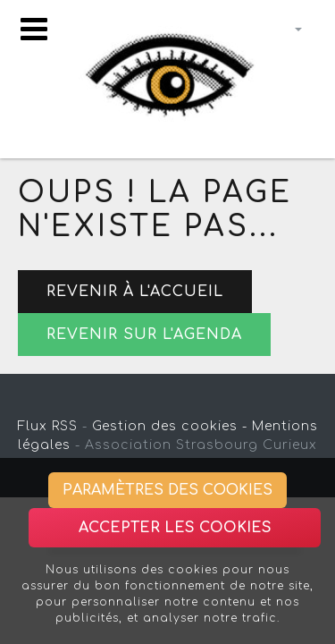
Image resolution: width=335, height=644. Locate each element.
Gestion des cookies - (170, 426)
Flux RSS (48, 426)
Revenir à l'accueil (135, 292)
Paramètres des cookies (167, 490)
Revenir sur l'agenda (144, 335)
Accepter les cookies (175, 528)
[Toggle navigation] (34, 29)
